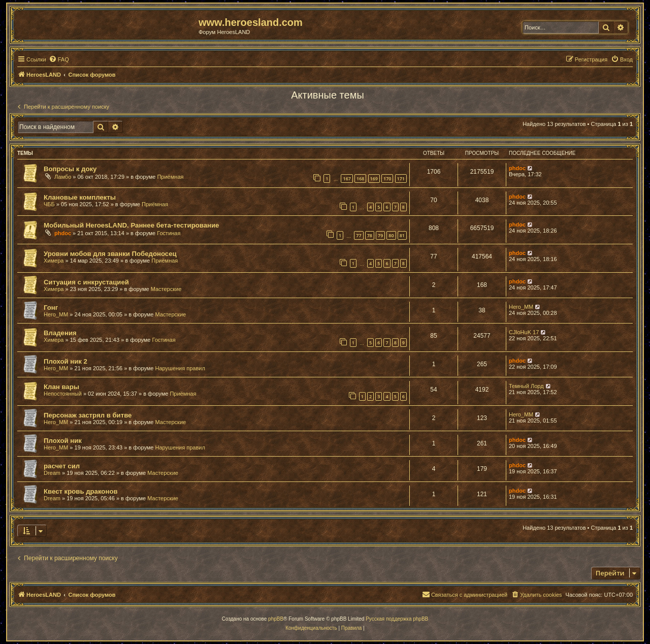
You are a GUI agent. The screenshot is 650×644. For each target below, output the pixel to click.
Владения (60, 333)
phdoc (517, 168)
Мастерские (166, 289)
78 (370, 235)
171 (401, 179)
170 (387, 179)
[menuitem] (59, 59)
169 (374, 179)
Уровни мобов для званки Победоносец (110, 254)
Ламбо (63, 177)
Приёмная (170, 177)
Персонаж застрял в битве (88, 415)
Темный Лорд (526, 386)
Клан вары (61, 387)
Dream (52, 473)
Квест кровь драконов (81, 491)
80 (391, 235)
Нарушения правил (180, 368)
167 (347, 179)
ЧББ (49, 204)
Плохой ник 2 (66, 361)
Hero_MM (56, 314)
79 (380, 235)
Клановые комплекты (80, 197)
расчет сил (62, 466)
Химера (54, 261)
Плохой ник (63, 441)
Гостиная (169, 233)
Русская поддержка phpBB (397, 619)
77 (359, 235)
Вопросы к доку (70, 169)
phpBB (276, 619)
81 (402, 235)
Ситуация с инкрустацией (86, 282)
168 (360, 179)
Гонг (51, 308)
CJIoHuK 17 (524, 332)
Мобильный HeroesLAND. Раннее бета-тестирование (131, 225)
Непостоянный (63, 394)
